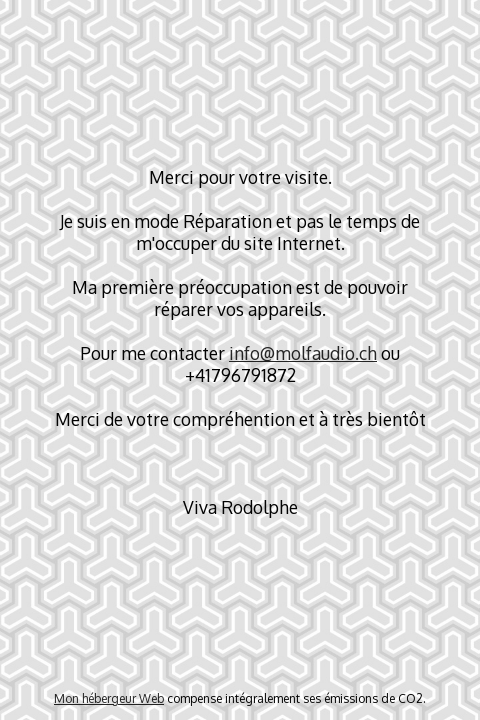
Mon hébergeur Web (109, 698)
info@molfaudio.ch (303, 353)
